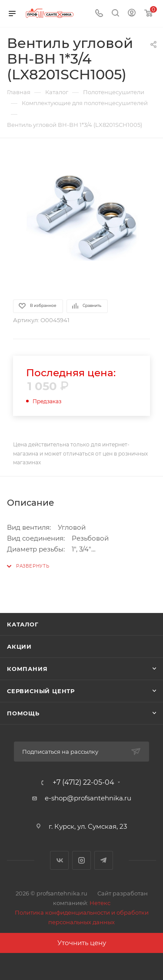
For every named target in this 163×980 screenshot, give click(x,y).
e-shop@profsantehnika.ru (88, 798)
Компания (27, 669)
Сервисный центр (41, 691)
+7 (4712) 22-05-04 (83, 783)
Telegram (104, 860)
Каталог (23, 624)
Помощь (23, 713)
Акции (19, 647)
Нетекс (100, 903)
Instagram (81, 860)
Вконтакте (59, 860)
